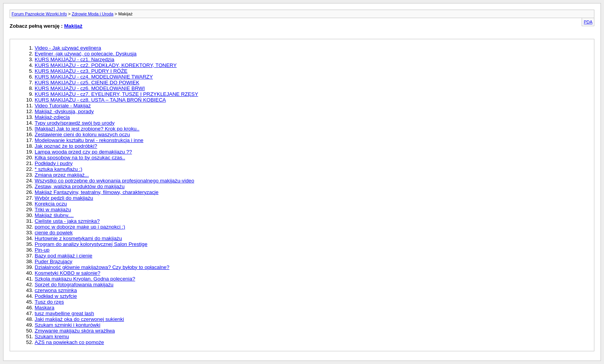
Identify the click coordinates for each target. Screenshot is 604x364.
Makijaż (73, 26)
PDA (588, 22)
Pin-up (42, 250)
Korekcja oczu (51, 204)
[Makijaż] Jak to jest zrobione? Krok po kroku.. (87, 129)
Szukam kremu (52, 336)
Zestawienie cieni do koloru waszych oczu (82, 134)
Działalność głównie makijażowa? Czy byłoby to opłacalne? (102, 267)
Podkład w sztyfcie (56, 296)
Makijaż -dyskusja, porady (64, 111)
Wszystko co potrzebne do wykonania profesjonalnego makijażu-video (114, 181)
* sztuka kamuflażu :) (59, 169)
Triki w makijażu (53, 210)
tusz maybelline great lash (64, 313)
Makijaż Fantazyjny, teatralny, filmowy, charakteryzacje (96, 192)
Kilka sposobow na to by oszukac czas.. (80, 158)
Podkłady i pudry (54, 163)
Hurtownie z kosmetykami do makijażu (78, 238)
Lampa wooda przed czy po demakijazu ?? (83, 152)
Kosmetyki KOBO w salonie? (67, 273)
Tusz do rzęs (49, 302)
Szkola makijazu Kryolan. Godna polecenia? (85, 279)
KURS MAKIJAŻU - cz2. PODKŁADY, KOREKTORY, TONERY (106, 65)
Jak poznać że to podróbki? (66, 146)
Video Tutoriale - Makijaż (63, 106)
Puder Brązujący (54, 261)
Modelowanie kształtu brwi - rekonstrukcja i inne (89, 140)
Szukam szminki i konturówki (67, 325)
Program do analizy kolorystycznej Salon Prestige (91, 244)
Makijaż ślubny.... (54, 215)
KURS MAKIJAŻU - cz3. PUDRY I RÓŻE (81, 71)
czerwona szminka (56, 290)
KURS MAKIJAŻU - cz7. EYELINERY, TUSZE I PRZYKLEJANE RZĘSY (116, 94)
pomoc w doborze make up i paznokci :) (80, 227)
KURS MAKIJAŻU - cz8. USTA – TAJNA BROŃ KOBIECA (100, 100)
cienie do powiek (54, 233)
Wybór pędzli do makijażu (64, 198)
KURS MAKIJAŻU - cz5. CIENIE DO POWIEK (87, 83)
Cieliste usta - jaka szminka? (67, 221)
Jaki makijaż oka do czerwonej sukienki (79, 319)
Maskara (44, 308)
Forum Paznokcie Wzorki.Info (39, 14)
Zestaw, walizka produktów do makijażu (80, 186)
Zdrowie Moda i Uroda (92, 14)
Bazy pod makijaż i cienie (64, 256)
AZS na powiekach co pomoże (69, 342)
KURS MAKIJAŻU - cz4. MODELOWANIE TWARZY (94, 77)
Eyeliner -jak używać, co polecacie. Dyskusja (86, 54)
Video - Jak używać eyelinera (68, 48)
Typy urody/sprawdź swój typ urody (75, 123)
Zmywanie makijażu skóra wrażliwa (75, 331)
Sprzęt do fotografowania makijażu (74, 285)
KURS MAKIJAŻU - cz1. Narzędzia (75, 59)
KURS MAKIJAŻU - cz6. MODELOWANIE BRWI (90, 88)
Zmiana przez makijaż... (62, 175)
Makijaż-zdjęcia (52, 117)
